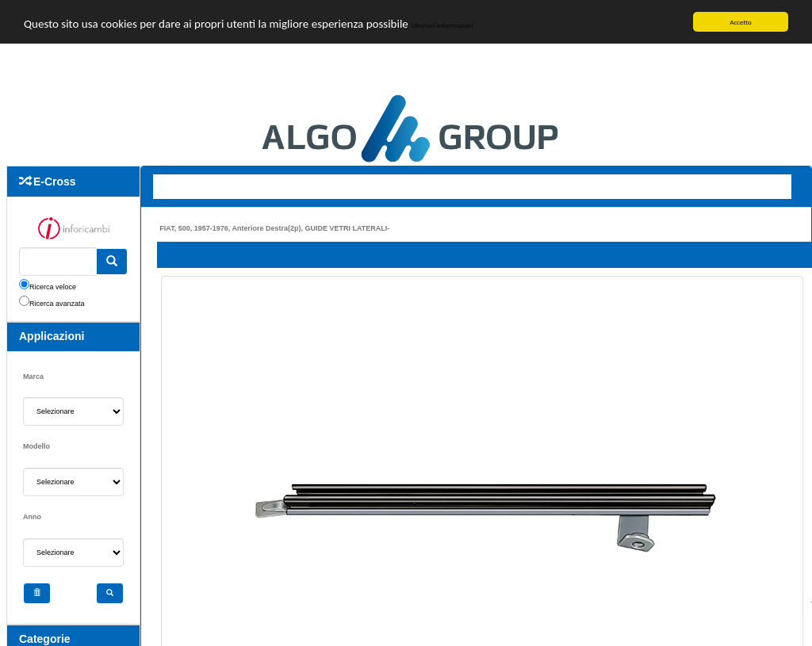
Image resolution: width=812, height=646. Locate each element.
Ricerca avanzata (57, 304)
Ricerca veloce (53, 287)
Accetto (741, 22)
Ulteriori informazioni (493, 27)
